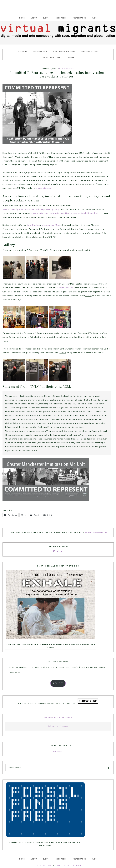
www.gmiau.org (43, 188)
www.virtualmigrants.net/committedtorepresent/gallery (30, 209)
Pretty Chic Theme (44, 865)
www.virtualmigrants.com (96, 531)
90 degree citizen (64, 287)
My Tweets (58, 750)
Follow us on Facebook (58, 717)
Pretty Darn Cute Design (69, 865)
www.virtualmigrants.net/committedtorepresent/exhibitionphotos (58, 213)
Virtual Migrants (58, 6)
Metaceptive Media (51, 225)
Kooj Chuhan (33, 225)
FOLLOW (58, 682)
